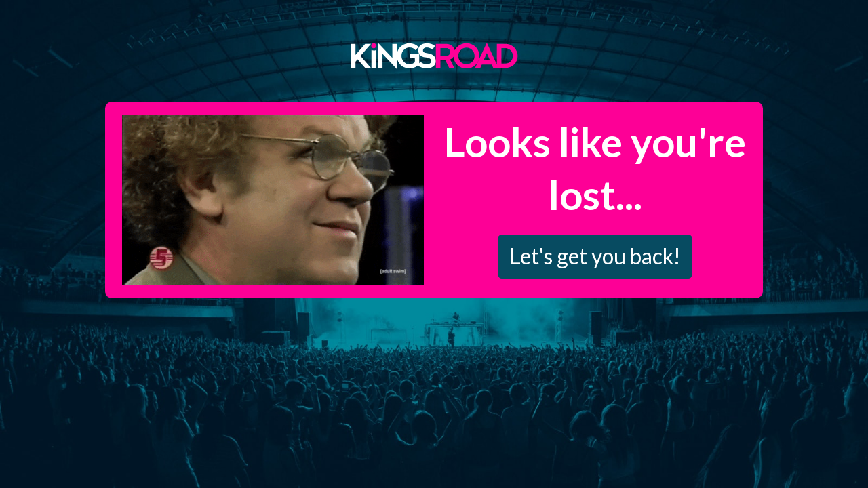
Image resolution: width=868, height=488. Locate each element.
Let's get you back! (595, 256)
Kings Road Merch (434, 55)
